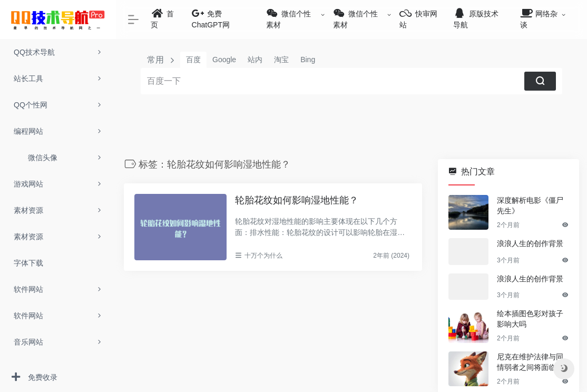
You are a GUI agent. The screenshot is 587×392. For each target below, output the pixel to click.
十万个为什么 (241, 256)
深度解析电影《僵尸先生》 (527, 205)
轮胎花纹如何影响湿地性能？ (275, 200)
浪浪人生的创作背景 (524, 243)
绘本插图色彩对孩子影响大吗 (527, 323)
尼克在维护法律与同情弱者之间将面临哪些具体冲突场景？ (527, 367)
